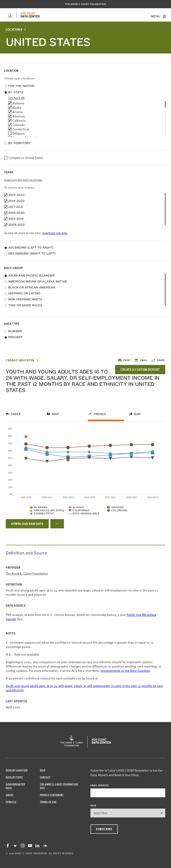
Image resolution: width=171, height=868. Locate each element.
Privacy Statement (52, 795)
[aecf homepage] (10, 15)
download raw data (55, 233)
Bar (137, 414)
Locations (14, 30)
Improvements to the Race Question (125, 671)
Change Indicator (20, 360)
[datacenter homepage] (30, 15)
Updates (11, 802)
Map (56, 414)
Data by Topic (14, 777)
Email (141, 360)
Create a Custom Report (140, 369)
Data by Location (17, 770)
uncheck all (16, 98)
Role (93, 805)
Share (158, 360)
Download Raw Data (27, 524)
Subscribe (104, 829)
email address (100, 785)
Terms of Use (48, 802)
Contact (45, 777)
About (10, 795)
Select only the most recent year (23, 180)
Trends (100, 414)
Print (124, 360)
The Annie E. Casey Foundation (85, 4)
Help (43, 770)
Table (16, 414)
